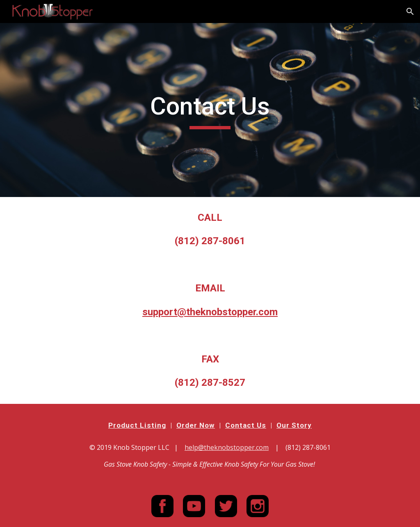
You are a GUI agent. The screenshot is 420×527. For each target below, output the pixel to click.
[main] (210, 110)
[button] (410, 11)
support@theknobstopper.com (210, 312)
